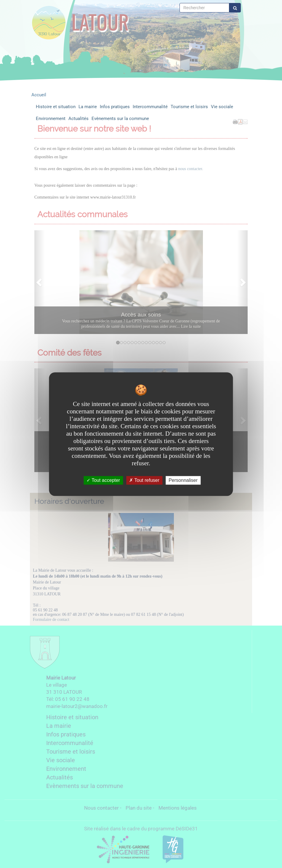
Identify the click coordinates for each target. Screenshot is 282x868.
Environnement (51, 119)
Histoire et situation (56, 107)
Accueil (39, 95)
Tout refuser (144, 480)
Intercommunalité (150, 107)
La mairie (88, 107)
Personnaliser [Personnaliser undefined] (183, 480)
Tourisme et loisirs (189, 107)
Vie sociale (222, 107)
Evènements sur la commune (120, 119)
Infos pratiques (115, 107)
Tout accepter (103, 480)
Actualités (78, 119)
